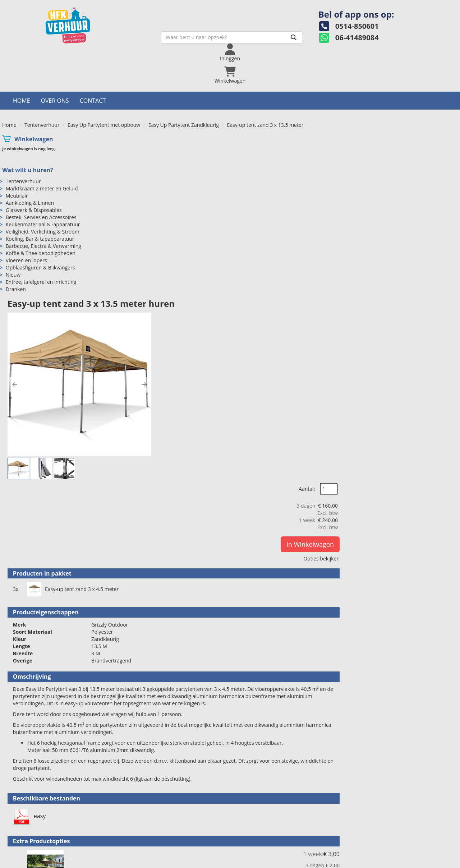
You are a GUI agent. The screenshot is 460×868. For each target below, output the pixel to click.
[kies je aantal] (443, 590)
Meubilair (17, 159)
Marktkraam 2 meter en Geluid (42, 152)
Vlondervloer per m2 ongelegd (256, 556)
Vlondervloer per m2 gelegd (251, 634)
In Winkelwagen (423, 175)
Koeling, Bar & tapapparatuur (40, 202)
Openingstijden (144, 832)
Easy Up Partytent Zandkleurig (184, 89)
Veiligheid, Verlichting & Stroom (43, 195)
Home (22, 64)
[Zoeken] (254, 42)
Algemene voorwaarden (268, 839)
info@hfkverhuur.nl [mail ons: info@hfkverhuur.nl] (40, 837)
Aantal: (420, 119)
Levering (250, 824)
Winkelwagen (34, 103)
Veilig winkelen (257, 832)
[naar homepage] (59, 30)
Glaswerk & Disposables (34, 174)
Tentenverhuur (42, 89)
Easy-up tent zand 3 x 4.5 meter (195, 312)
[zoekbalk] (192, 42)
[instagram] (438, 862)
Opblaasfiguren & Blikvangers (40, 231)
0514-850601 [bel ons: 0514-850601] (33, 825)
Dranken (16, 253)
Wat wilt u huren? (27, 134)
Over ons (55, 64)
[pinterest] (451, 862)
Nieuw (13, 238)
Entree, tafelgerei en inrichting (41, 246)
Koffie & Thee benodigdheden (41, 217)
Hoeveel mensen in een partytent (393, 832)
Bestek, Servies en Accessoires (41, 181)
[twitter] (425, 862)
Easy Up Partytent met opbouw (104, 89)
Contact (93, 64)
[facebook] (413, 862)
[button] (129, 185)
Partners (136, 839)
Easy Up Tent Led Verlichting (253, 713)
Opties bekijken (434, 189)
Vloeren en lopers (26, 224)
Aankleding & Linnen (30, 167)
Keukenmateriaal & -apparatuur (43, 188)
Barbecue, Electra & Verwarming (43, 210)
